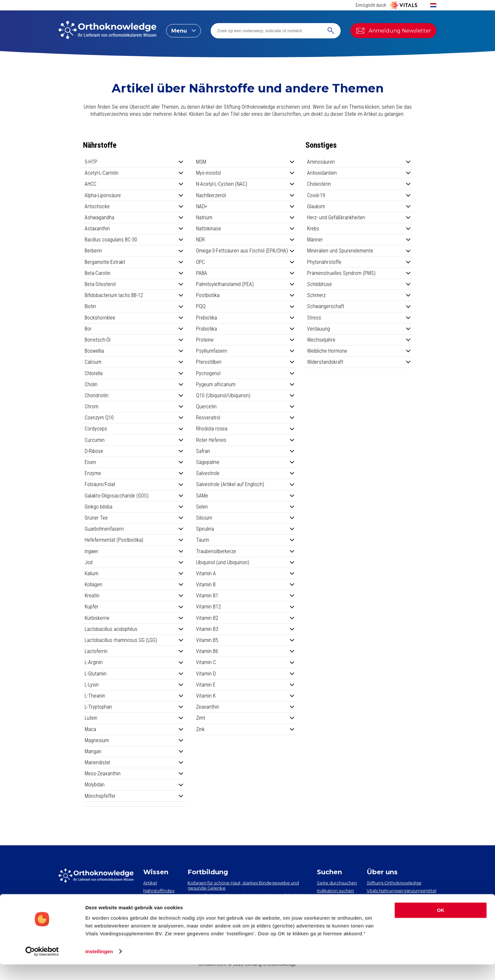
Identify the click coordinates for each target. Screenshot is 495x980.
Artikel (150, 883)
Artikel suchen (332, 906)
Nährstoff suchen (335, 898)
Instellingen (99, 967)
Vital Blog (377, 898)
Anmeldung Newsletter (393, 31)
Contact (375, 906)
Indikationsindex (161, 898)
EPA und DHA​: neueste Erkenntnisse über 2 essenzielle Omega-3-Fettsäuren (245, 906)
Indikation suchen (335, 891)
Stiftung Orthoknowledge (394, 883)
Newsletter (76, 901)
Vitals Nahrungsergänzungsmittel (402, 891)
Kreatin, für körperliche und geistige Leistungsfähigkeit (245, 895)
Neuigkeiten (156, 906)
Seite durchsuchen (337, 883)
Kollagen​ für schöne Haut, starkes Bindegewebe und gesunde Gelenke (243, 885)
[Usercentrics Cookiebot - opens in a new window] (42, 967)
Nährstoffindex (159, 891)
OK (441, 926)
